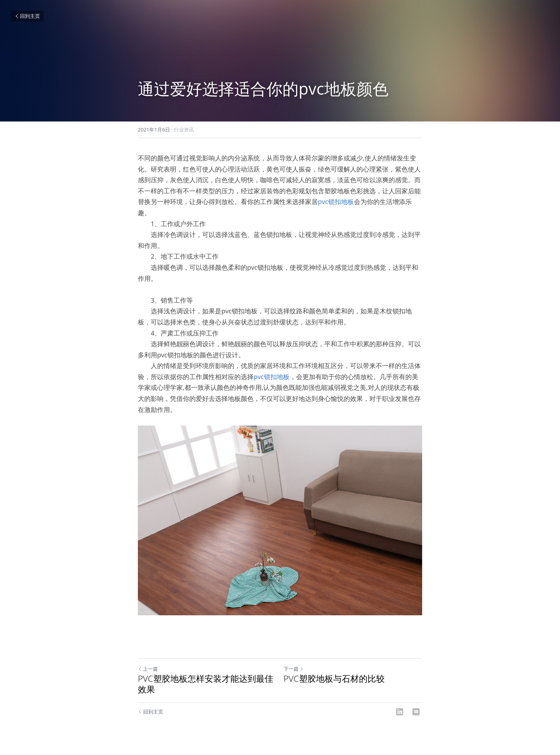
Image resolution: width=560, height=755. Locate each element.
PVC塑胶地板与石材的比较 (334, 679)
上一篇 (148, 669)
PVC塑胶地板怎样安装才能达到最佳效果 (206, 684)
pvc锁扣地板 (336, 202)
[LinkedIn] (400, 712)
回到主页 (27, 16)
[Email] (416, 712)
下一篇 (294, 669)
